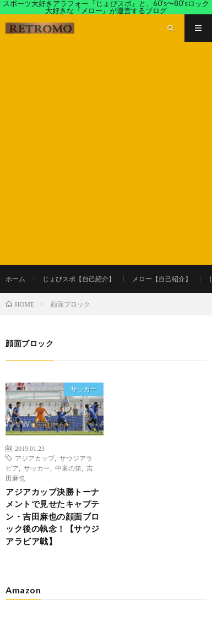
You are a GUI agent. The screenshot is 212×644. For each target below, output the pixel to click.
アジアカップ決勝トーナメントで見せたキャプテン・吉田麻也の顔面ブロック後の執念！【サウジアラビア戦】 (53, 516)
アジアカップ (35, 458)
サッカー (84, 389)
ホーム (15, 279)
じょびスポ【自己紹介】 (79, 279)
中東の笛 (68, 468)
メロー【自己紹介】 (162, 279)
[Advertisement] (106, 153)
